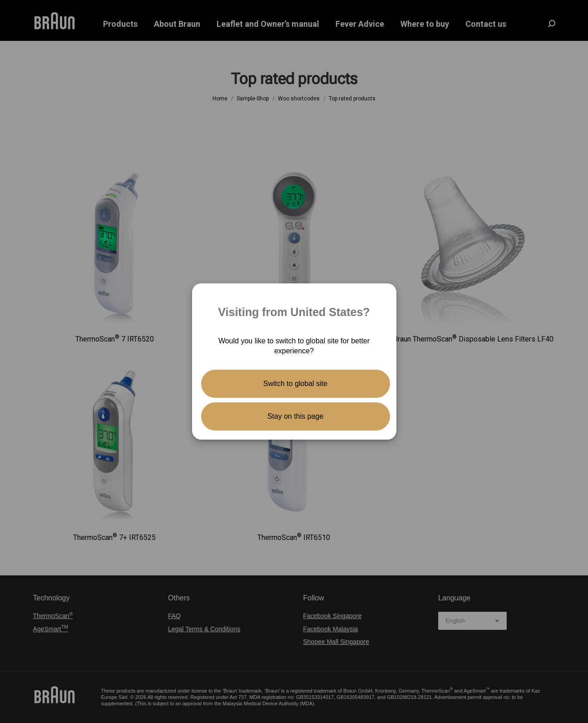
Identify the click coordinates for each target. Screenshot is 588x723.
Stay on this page (296, 416)
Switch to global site (295, 384)
